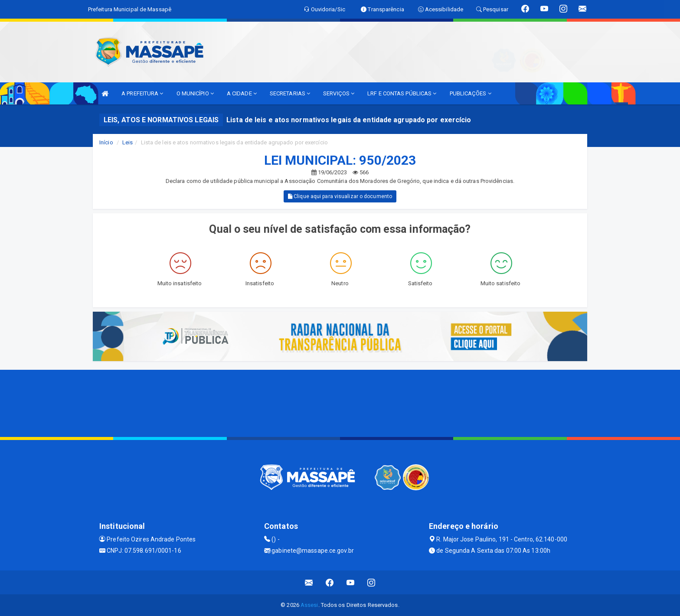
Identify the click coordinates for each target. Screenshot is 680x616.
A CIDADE (242, 93)
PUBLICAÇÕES (471, 93)
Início (106, 142)
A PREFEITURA (142, 93)
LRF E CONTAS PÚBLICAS (402, 93)
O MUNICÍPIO (195, 93)
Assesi (309, 605)
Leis (127, 142)
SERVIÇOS (339, 93)
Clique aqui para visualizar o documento (340, 196)
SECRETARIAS (290, 93)
